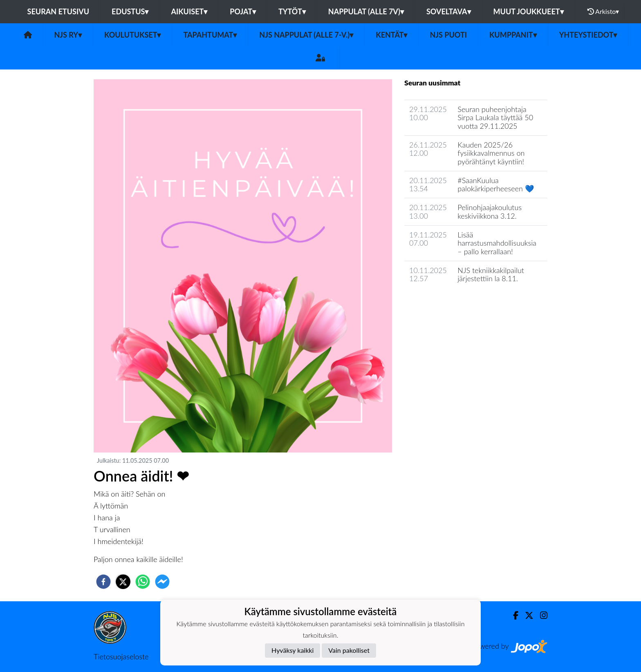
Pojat (243, 11)
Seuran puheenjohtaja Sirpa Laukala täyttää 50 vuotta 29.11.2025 (495, 118)
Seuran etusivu (58, 11)
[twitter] (123, 582)
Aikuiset (189, 11)
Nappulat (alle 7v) (366, 11)
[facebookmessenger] (162, 582)
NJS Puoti (448, 35)
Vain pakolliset (349, 650)
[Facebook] (512, 615)
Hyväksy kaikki (292, 650)
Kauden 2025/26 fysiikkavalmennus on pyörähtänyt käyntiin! (491, 153)
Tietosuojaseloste (121, 656)
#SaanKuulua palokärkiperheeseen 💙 (495, 185)
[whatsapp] (143, 582)
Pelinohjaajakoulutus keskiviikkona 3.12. (490, 212)
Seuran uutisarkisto (440, 302)
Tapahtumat (210, 35)
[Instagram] (540, 615)
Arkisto (603, 11)
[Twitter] (526, 615)
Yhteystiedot (588, 35)
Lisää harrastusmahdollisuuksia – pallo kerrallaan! (497, 243)
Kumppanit (513, 35)
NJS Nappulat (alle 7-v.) (306, 35)
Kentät (391, 35)
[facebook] (103, 582)
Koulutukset (132, 35)
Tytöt (292, 11)
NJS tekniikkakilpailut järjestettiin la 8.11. (491, 274)
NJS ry (68, 35)
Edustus (130, 11)
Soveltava (449, 11)
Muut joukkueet (529, 11)
